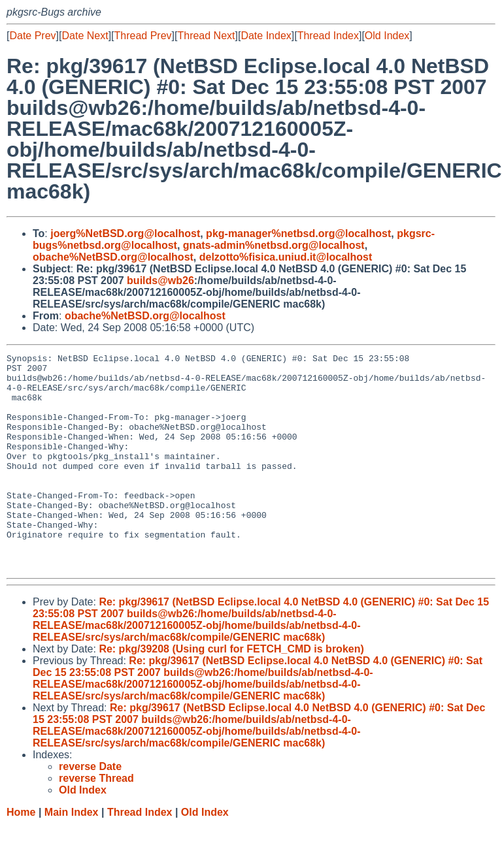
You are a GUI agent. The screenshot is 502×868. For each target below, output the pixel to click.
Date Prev (32, 36)
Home (21, 855)
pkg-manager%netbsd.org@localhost (298, 233)
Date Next (85, 36)
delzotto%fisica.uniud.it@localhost (286, 257)
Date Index (266, 36)
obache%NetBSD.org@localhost (113, 257)
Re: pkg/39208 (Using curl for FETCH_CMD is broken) (231, 692)
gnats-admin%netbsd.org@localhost (274, 245)
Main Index (72, 855)
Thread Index (328, 36)
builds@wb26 (160, 281)
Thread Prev (143, 36)
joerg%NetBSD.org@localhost (125, 233)
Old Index (387, 36)
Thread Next (206, 36)
